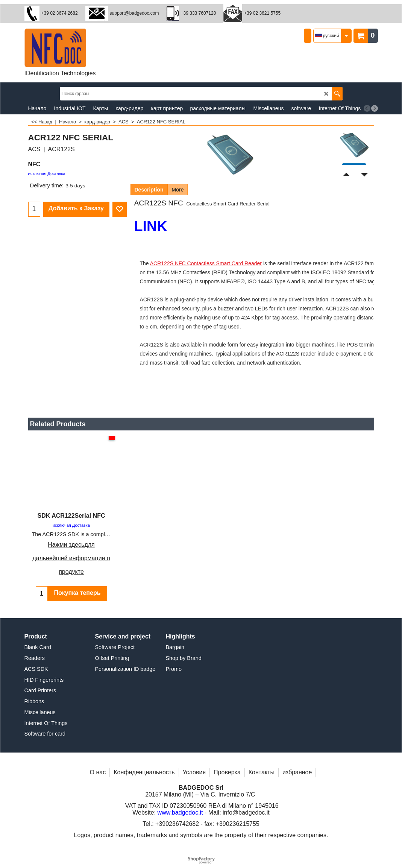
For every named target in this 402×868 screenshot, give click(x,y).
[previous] (367, 108)
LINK (151, 226)
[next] (375, 108)
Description (149, 190)
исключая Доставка (47, 173)
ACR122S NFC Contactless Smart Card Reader (206, 263)
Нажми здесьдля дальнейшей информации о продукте (71, 558)
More (178, 190)
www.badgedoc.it (180, 816)
